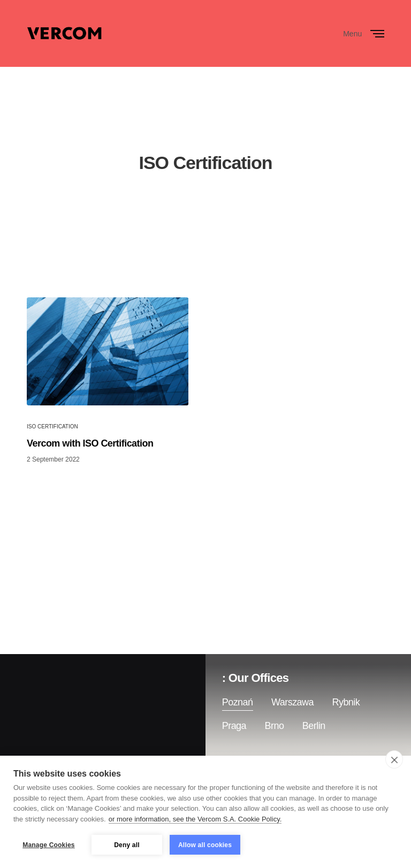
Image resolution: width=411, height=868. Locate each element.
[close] (394, 759)
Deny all (127, 845)
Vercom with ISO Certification (90, 443)
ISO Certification (52, 427)
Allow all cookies (205, 845)
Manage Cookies (49, 845)
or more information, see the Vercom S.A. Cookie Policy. (195, 819)
